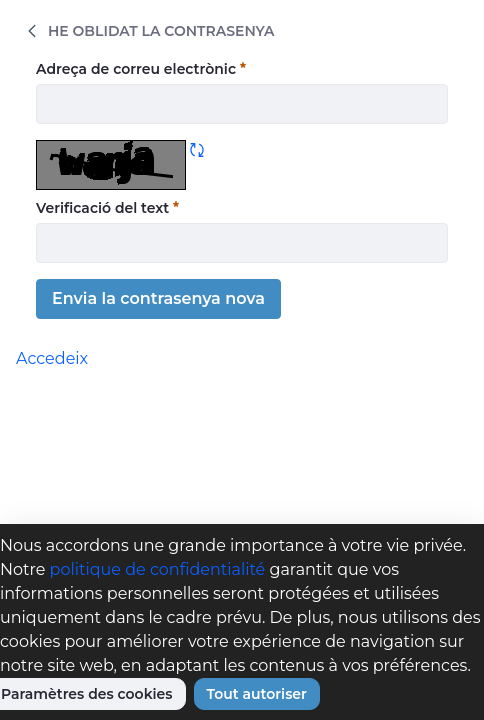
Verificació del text (107, 207)
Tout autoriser (257, 694)
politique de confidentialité (158, 569)
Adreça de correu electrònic (141, 68)
